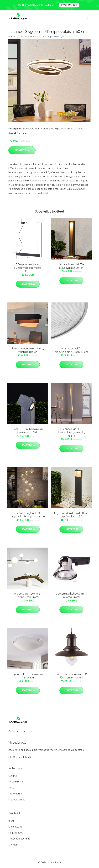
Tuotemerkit (47, 129)
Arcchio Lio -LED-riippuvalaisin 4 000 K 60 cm (71, 350)
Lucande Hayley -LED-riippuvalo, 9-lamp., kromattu (28, 515)
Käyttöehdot (16, 833)
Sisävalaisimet (31, 129)
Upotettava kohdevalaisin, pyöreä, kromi (71, 595)
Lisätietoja (22, 150)
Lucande (79, 129)
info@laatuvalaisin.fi (20, 757)
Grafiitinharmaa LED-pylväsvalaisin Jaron (71, 266)
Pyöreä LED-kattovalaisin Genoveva (28, 676)
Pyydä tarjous (69, 5)
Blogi (11, 821)
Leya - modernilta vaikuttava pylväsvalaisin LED (71, 515)
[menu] (88, 17)
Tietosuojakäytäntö (19, 839)
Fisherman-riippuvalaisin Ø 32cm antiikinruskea (71, 676)
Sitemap (13, 845)
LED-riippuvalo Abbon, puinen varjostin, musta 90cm (28, 268)
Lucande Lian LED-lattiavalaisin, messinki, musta (71, 432)
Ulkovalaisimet (17, 800)
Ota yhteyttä (15, 827)
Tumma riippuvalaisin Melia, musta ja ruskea (28, 350)
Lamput (13, 776)
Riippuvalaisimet (64, 129)
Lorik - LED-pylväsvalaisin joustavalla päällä (28, 431)
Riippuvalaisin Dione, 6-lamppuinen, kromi (28, 595)
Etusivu (12, 37)
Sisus (11, 788)
